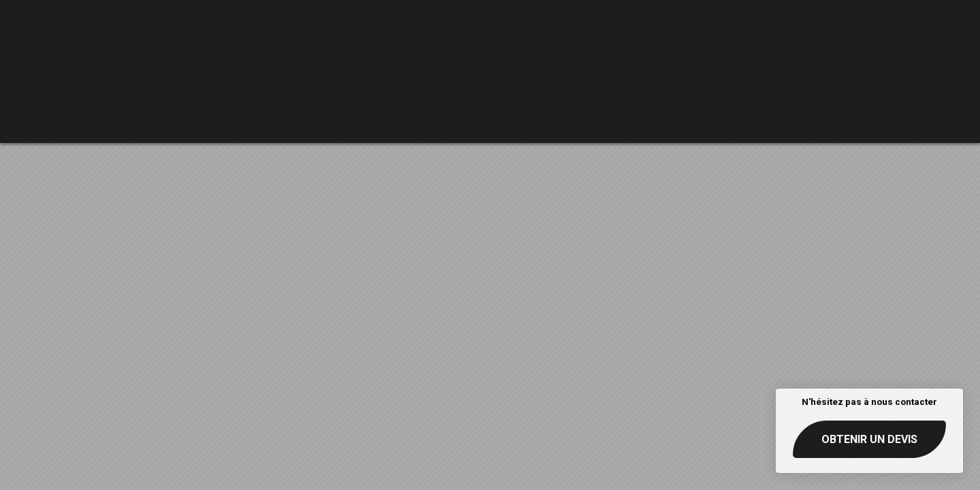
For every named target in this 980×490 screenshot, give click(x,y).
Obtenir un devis (869, 439)
